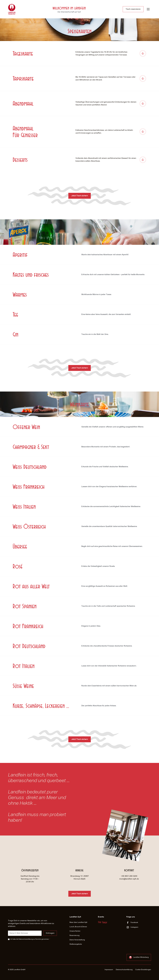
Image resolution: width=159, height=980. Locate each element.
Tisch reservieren (133, 9)
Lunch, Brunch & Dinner (78, 927)
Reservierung (74, 935)
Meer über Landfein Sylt (78, 922)
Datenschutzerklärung (26, 939)
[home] (12, 9)
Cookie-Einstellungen (143, 970)
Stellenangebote (76, 944)
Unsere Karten (75, 931)
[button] (148, 9)
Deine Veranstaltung (77, 940)
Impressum (109, 970)
